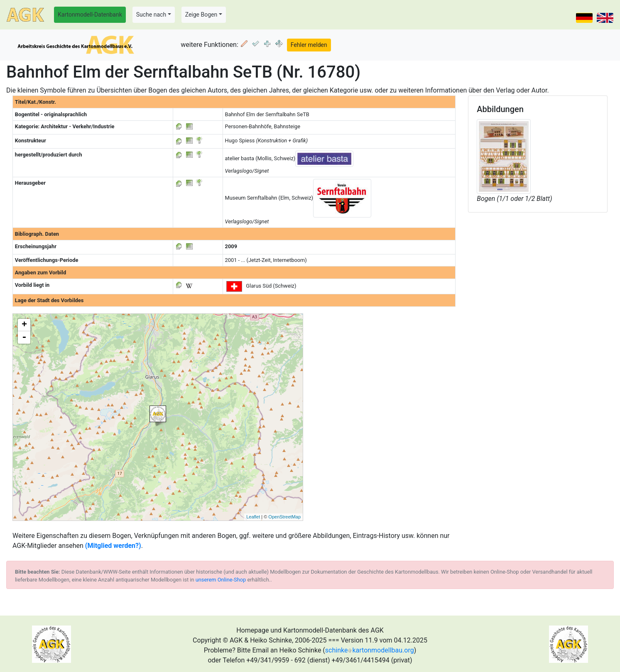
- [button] (24, 337)
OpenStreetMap (284, 517)
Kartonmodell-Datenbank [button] (90, 15)
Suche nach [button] (151, 15)
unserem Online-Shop (221, 580)
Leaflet (253, 517)
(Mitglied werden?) (113, 546)
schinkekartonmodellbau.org (370, 650)
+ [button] (24, 325)
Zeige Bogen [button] (201, 15)
